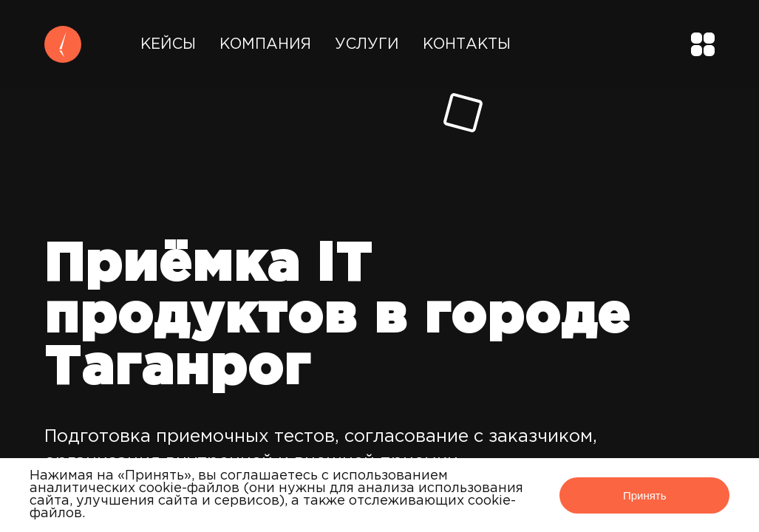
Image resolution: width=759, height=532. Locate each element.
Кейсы (168, 44)
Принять (645, 495)
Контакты (467, 44)
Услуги (367, 44)
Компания (265, 44)
